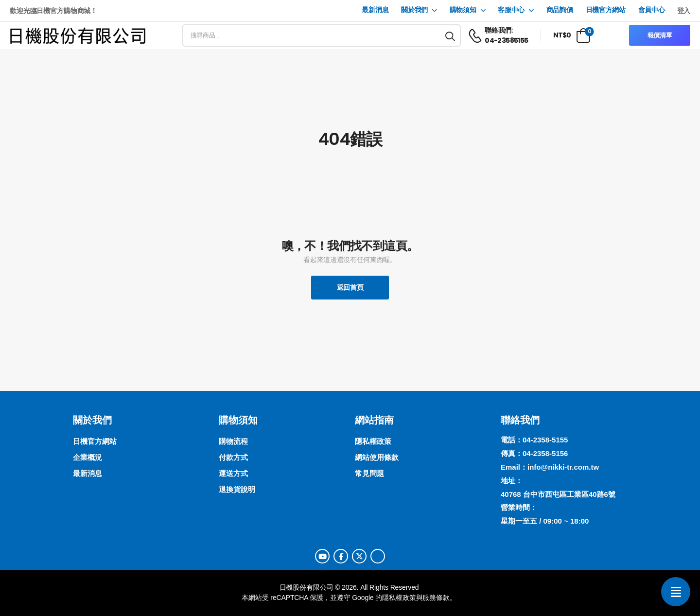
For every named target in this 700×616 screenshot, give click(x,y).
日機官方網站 (606, 10)
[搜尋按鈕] (451, 35)
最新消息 (375, 10)
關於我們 (414, 10)
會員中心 (652, 10)
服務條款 (436, 598)
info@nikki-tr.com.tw (563, 467)
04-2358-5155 (545, 440)
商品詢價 (560, 10)
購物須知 (463, 10)
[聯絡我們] (676, 592)
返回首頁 (350, 287)
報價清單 (660, 35)
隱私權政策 (399, 598)
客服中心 (511, 10)
